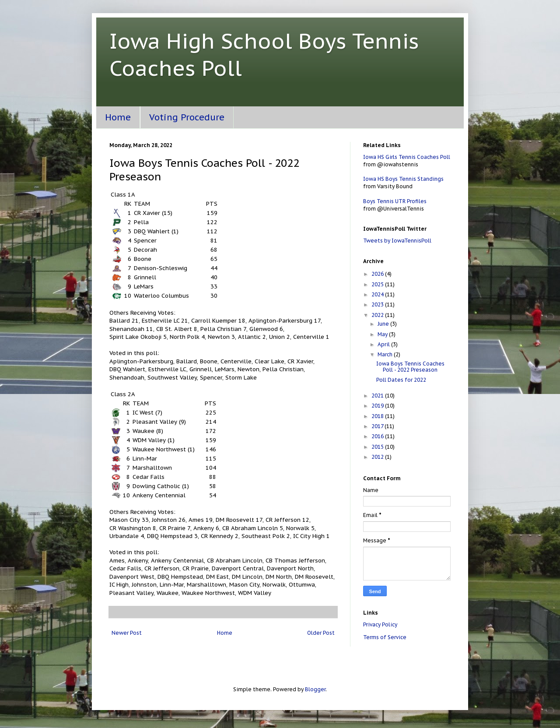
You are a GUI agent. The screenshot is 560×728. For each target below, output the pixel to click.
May (383, 334)
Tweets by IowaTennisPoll (397, 241)
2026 (378, 274)
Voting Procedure (187, 117)
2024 (378, 294)
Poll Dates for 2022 (401, 380)
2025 (378, 284)
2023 (378, 304)
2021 (378, 396)
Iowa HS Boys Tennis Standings (403, 179)
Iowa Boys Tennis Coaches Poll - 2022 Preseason (410, 367)
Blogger (315, 689)
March (386, 354)
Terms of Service (385, 637)
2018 (378, 416)
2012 (378, 457)
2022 (378, 315)
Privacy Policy (380, 624)
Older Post (321, 633)
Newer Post (127, 633)
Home (118, 117)
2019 (378, 406)
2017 (378, 426)
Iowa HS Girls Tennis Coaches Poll (407, 157)
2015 (378, 447)
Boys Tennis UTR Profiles (395, 201)
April (384, 344)
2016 (378, 436)
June (384, 324)
